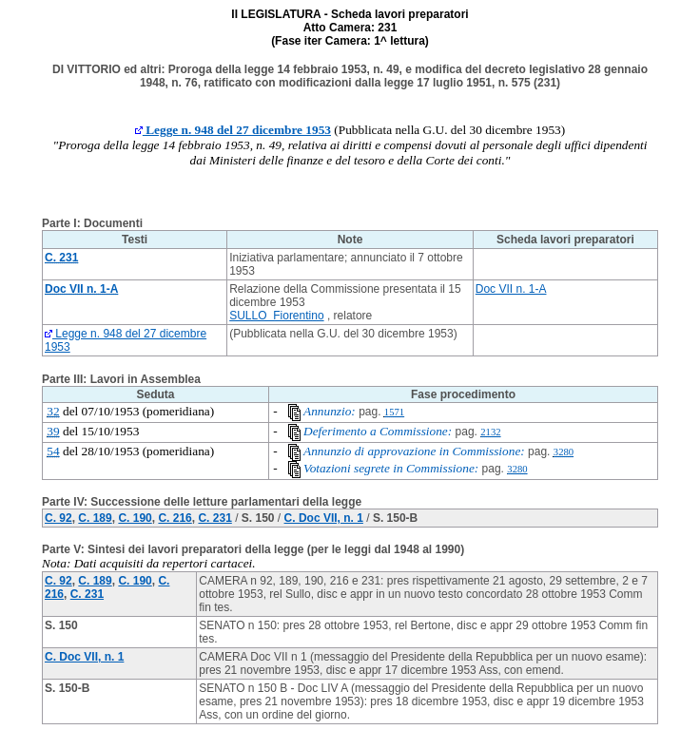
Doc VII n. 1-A (511, 289)
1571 (394, 412)
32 (53, 411)
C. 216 (175, 518)
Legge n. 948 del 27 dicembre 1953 (233, 130)
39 (53, 431)
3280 (564, 452)
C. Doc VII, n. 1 (324, 518)
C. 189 (95, 518)
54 (53, 451)
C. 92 (58, 518)
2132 (490, 432)
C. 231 (214, 518)
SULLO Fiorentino (276, 316)
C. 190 (135, 518)
